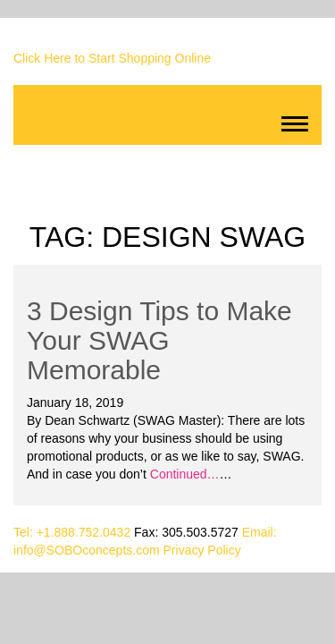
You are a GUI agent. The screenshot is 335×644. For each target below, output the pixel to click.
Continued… (183, 474)
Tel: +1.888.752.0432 (72, 532)
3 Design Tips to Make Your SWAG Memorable (159, 340)
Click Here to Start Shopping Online (112, 58)
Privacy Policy (202, 550)
